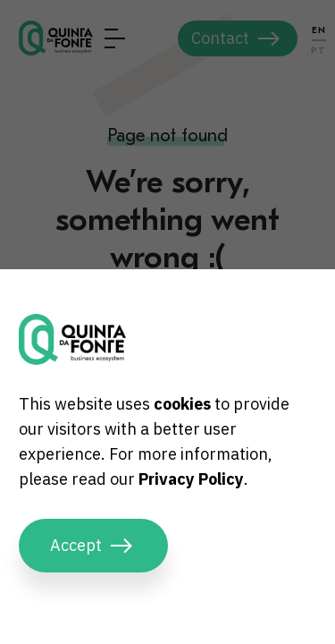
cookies (182, 404)
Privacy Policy (191, 479)
